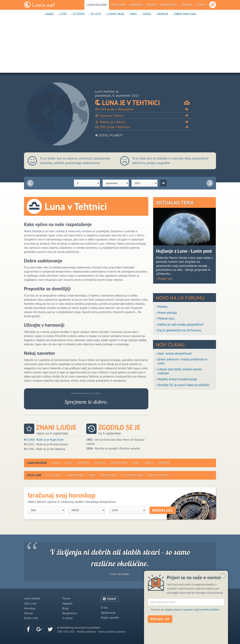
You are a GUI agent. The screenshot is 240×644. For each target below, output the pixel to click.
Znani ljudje (56, 427)
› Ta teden (78, 14)
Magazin (187, 5)
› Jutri (62, 14)
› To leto (95, 14)
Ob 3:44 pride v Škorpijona (143, 109)
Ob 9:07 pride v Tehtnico (143, 127)
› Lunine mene (115, 14)
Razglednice (70, 613)
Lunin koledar (97, 5)
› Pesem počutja (166, 313)
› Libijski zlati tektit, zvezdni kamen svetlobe (179, 371)
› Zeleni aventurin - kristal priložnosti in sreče (182, 361)
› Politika (162, 307)
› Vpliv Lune (53, 475)
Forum (201, 5)
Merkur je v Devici (143, 122)
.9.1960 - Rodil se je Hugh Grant (44, 440)
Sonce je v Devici (143, 116)
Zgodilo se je (119, 427)
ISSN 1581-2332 (66, 632)
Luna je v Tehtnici (143, 103)
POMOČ (112, 599)
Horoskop (136, 5)
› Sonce (146, 14)
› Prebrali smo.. (166, 319)
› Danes (49, 14)
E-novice (68, 618)
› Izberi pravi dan (184, 14)
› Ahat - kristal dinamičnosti (174, 354)
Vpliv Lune (118, 5)
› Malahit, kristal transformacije (176, 379)
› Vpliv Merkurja (132, 475)
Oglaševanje (108, 613)
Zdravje (152, 5)
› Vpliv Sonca (108, 475)
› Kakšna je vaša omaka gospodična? (180, 325)
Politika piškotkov (87, 632)
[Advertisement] (120, 46)
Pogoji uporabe (110, 617)
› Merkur (162, 14)
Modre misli (169, 5)
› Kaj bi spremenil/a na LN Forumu (178, 330)
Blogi (66, 608)
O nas (104, 608)
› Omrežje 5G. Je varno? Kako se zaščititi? (183, 385)
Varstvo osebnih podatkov (112, 632)
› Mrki (133, 14)
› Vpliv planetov (157, 475)
